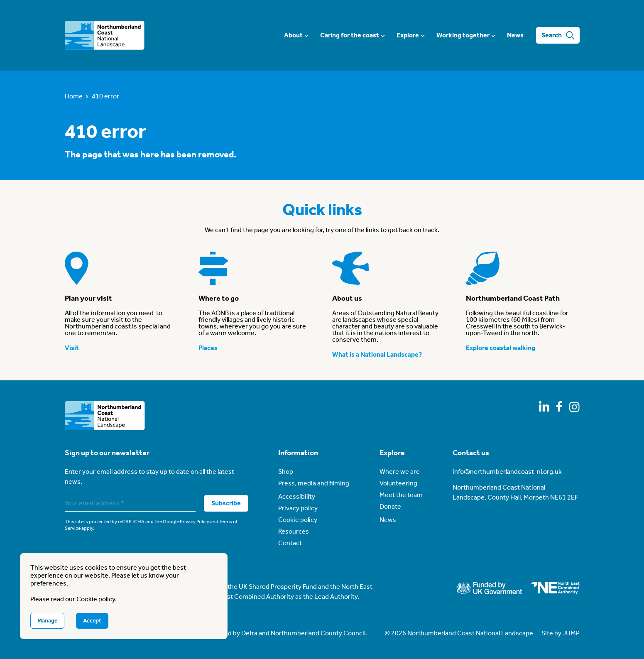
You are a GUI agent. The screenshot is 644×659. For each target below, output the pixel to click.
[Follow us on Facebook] (559, 406)
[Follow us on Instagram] (574, 407)
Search (558, 35)
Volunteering (398, 483)
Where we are (400, 472)
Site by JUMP (561, 633)
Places (208, 348)
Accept (92, 621)
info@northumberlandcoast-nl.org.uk (507, 472)
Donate (390, 506)
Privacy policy (298, 508)
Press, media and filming (314, 483)
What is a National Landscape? (377, 354)
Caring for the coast (352, 35)
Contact (290, 543)
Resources (294, 531)
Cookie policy (298, 520)
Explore (410, 35)
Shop (286, 472)
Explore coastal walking (501, 348)
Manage (47, 621)
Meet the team (401, 495)
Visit (72, 348)
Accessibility (297, 496)
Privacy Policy (195, 522)
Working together (465, 35)
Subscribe (226, 503)
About (296, 35)
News (515, 35)
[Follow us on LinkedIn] (544, 406)
